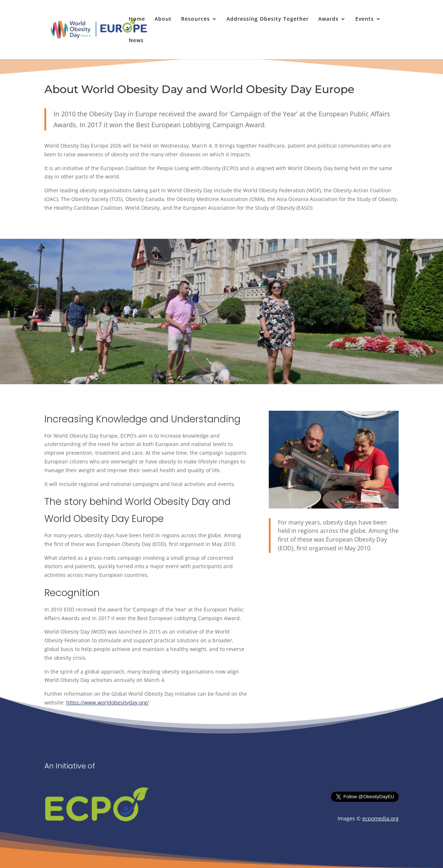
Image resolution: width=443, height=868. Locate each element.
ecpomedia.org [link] (380, 818)
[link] (104, 29)
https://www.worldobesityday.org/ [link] (107, 702)
